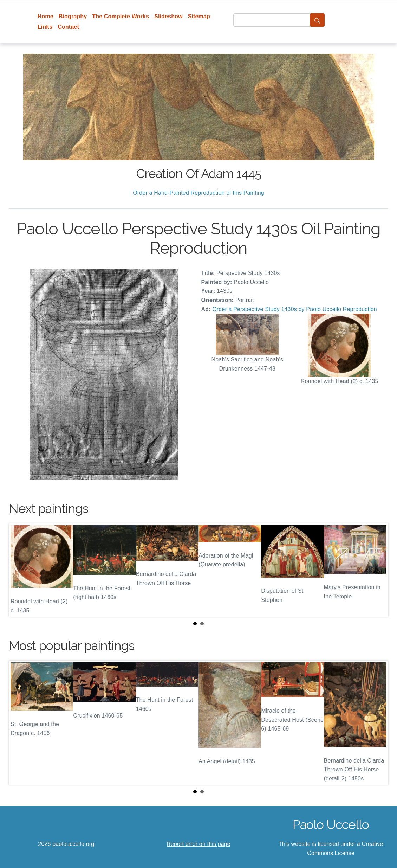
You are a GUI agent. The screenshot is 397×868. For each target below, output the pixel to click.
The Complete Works (121, 16)
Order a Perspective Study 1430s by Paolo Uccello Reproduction (295, 309)
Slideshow (168, 16)
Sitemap (199, 16)
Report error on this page (198, 844)
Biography (73, 16)
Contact (68, 27)
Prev (20, 570)
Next (377, 570)
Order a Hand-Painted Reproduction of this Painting (198, 193)
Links (45, 27)
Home (45, 16)
